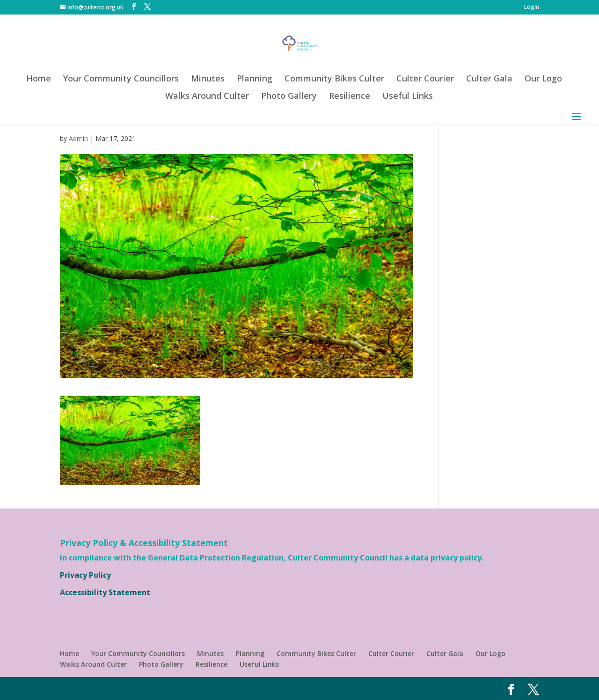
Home (39, 79)
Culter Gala (489, 79)
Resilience (350, 97)
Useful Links (408, 97)
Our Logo (543, 79)
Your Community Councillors (121, 79)
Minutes (208, 79)
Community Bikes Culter (334, 79)
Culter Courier (425, 79)
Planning (255, 79)
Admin (78, 138)
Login (532, 7)
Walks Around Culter (207, 97)
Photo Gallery (289, 97)
